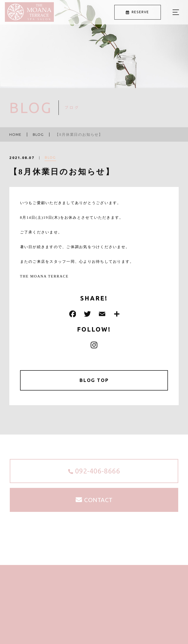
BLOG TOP (94, 380)
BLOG (50, 161)
